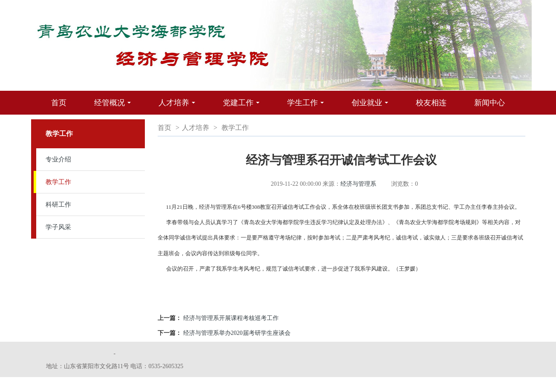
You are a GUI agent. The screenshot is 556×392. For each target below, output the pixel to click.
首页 (59, 103)
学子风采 (58, 227)
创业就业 (372, 107)
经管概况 (115, 107)
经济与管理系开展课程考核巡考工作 (231, 318)
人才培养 (179, 107)
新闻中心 (490, 103)
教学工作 (58, 182)
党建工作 (243, 107)
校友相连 (431, 103)
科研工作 (58, 205)
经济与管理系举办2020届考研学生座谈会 (237, 333)
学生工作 (308, 107)
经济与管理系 (358, 184)
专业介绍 (58, 159)
